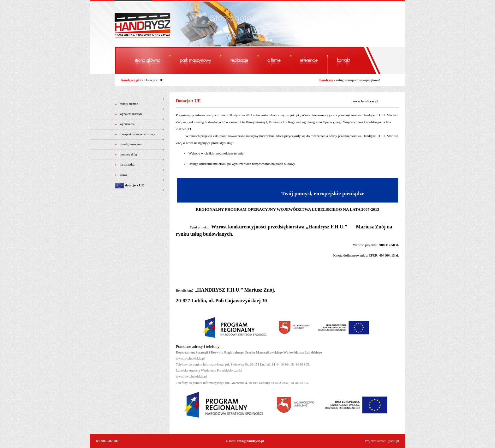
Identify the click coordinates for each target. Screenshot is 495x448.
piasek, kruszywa (131, 144)
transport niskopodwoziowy (137, 134)
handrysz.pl (130, 80)
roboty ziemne (129, 104)
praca (123, 175)
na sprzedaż (127, 164)
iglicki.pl (393, 441)
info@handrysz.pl (251, 441)
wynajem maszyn (131, 114)
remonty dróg (128, 154)
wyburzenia (127, 124)
